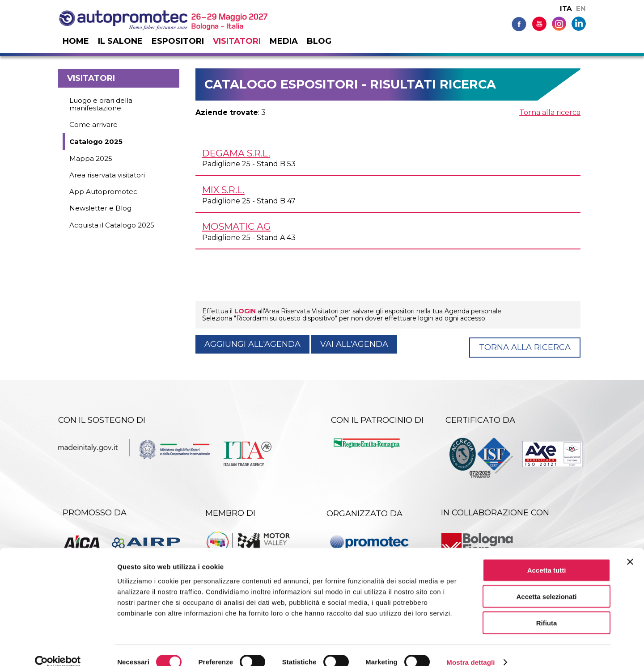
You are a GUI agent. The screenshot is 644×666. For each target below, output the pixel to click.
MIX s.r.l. (223, 190)
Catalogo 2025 (96, 141)
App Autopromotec (103, 192)
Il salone (120, 41)
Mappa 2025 (91, 158)
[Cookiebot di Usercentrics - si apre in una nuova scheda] (58, 649)
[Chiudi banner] (630, 548)
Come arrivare (93, 124)
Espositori (178, 41)
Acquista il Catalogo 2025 (112, 225)
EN (581, 8)
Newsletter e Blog (100, 208)
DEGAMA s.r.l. (236, 153)
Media (284, 41)
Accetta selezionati (546, 583)
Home (76, 41)
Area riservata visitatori (107, 175)
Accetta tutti (547, 556)
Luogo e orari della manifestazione (101, 104)
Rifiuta (547, 609)
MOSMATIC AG (236, 226)
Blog (319, 41)
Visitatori (237, 41)
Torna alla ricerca (550, 112)
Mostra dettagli (470, 648)
